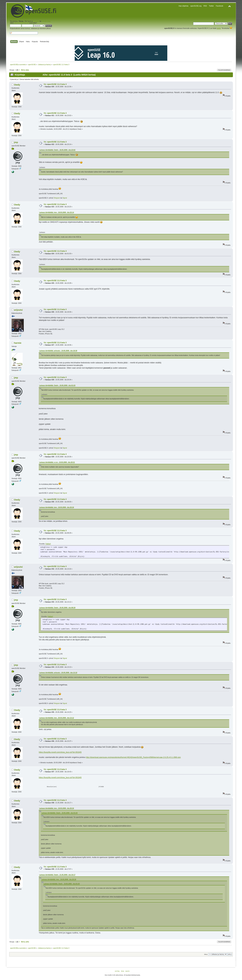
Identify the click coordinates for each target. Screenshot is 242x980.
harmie (18, 343)
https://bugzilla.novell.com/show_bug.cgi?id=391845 (60, 752)
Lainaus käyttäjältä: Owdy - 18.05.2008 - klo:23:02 (57, 150)
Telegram (57, 198)
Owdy (17, 85)
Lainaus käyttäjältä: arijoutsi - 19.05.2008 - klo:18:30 (58, 351)
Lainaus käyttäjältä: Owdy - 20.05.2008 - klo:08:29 (57, 608)
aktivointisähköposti (21, 23)
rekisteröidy (46, 21)
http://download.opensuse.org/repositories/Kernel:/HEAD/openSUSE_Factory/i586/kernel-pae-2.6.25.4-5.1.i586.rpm (133, 757)
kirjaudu (36, 21)
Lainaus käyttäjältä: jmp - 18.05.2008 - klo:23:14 (57, 212)
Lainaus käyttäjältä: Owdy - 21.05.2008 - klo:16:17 (57, 875)
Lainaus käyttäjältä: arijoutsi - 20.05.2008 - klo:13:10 (58, 673)
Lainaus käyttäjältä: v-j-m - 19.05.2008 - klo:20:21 (57, 462)
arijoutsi (18, 310)
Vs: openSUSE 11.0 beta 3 (55, 84)
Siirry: (206, 954)
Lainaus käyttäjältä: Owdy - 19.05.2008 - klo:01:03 (57, 385)
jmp (16, 142)
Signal (65, 198)
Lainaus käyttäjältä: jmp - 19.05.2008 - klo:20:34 (57, 507)
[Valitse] (48, 544)
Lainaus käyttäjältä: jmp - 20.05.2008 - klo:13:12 (57, 718)
